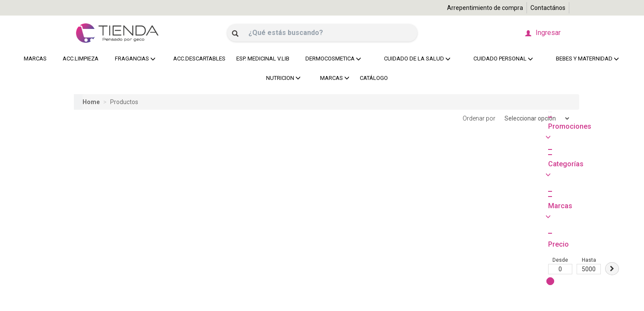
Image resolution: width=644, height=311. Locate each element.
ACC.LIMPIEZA (79, 59)
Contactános (548, 8)
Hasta (114, 186)
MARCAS (35, 59)
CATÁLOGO (374, 78)
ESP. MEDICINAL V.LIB (261, 59)
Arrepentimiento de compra (485, 8)
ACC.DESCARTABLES (197, 59)
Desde (86, 186)
